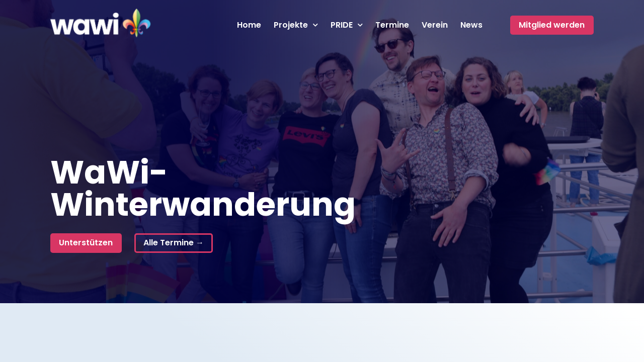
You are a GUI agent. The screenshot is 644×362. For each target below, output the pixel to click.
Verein (435, 25)
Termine (392, 25)
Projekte (296, 25)
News (471, 25)
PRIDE (347, 25)
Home (249, 25)
